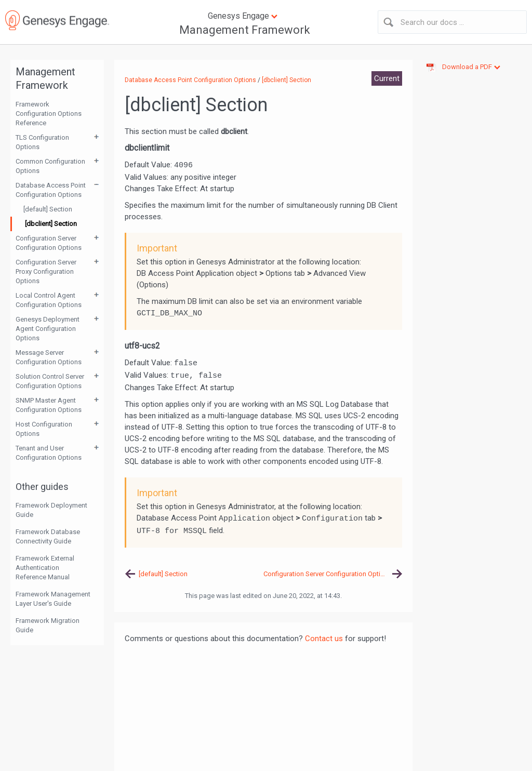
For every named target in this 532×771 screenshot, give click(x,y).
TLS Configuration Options (42, 142)
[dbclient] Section (51, 224)
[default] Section (48, 209)
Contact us (324, 639)
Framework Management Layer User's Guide (53, 599)
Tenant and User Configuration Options (49, 453)
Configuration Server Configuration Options (49, 243)
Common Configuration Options (50, 166)
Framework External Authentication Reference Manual (45, 568)
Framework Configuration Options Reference (49, 114)
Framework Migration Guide (48, 625)
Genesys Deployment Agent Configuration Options (48, 329)
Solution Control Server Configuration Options (50, 381)
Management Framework (245, 30)
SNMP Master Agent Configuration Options (49, 405)
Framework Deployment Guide (51, 510)
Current (387, 78)
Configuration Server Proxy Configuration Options (46, 271)
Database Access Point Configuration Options (51, 190)
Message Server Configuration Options (49, 357)
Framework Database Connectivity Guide (48, 536)
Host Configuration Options (44, 429)
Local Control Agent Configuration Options (49, 300)
